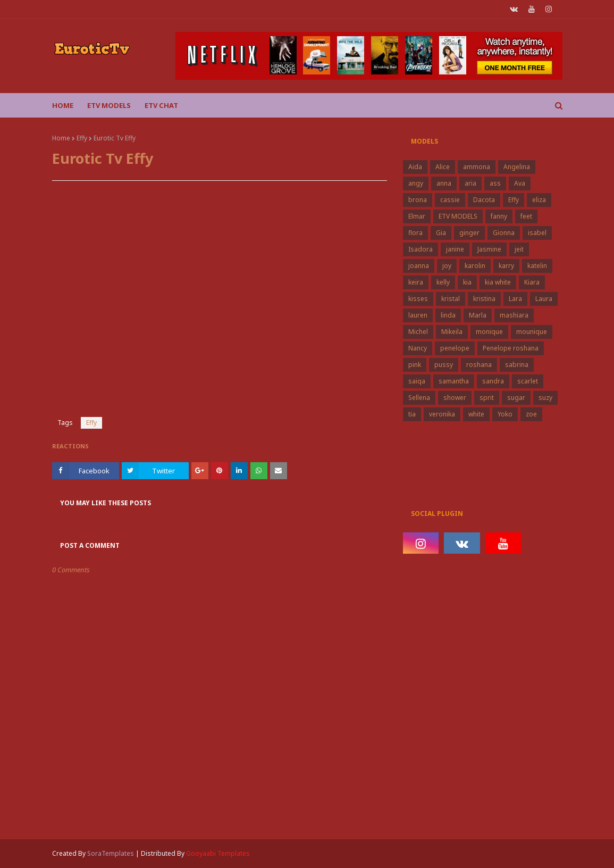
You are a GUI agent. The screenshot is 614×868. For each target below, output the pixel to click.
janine (455, 249)
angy (416, 183)
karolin (475, 266)
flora (415, 233)
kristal (451, 299)
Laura (544, 299)
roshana (479, 365)
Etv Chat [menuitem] (161, 105)
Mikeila (452, 332)
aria (470, 183)
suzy (545, 398)
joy (447, 266)
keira (416, 282)
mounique (532, 332)
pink (415, 365)
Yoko (505, 414)
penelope (455, 348)
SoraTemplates (111, 853)
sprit (487, 398)
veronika (442, 414)
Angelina (517, 167)
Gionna (504, 233)
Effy (82, 138)
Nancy (418, 348)
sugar (516, 398)
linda (448, 315)
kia (467, 282)
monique (489, 332)
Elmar (417, 216)
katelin (537, 266)
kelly (443, 282)
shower (455, 398)
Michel (418, 332)
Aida (415, 167)
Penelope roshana (511, 348)
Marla (478, 315)
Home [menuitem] (63, 105)
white (476, 414)
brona (418, 200)
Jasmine (489, 249)
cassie (450, 200)
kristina (484, 299)
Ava (520, 183)
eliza (539, 200)
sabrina (517, 365)
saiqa (417, 381)
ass (495, 183)
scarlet (528, 381)
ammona (477, 167)
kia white (498, 282)
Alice (443, 167)
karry (506, 266)
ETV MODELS (458, 216)
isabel (537, 233)
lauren (418, 315)
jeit (519, 249)
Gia (441, 233)
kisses (418, 299)
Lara (515, 299)
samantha (454, 381)
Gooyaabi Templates (218, 853)
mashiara (514, 315)
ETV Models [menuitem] (109, 105)
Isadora (420, 249)
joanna (419, 266)
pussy (444, 365)
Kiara (532, 282)
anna (444, 183)
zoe (531, 414)
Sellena (419, 398)
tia (412, 414)
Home (61, 138)
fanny (499, 216)
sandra (493, 381)
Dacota (484, 200)
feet (526, 216)
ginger (469, 233)
